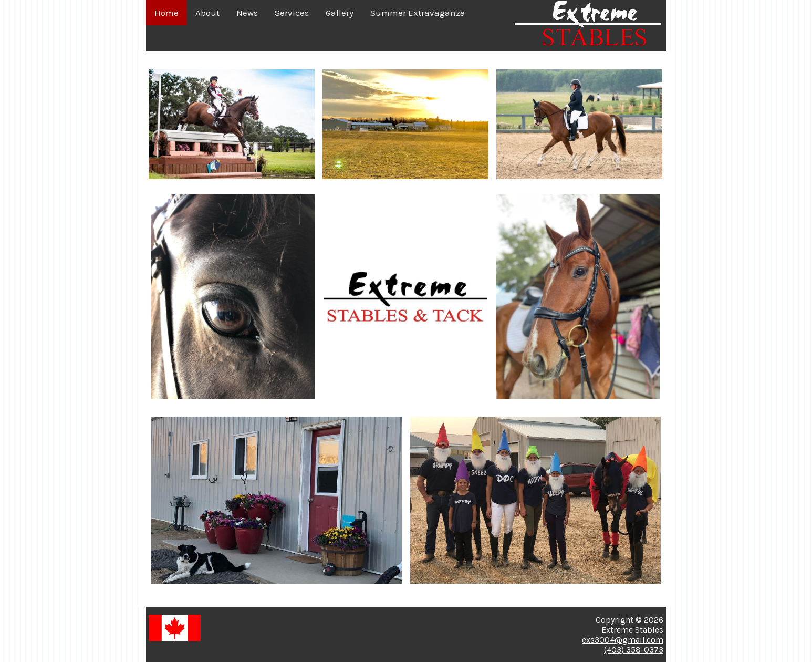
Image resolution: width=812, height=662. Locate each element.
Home (166, 13)
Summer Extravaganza (418, 13)
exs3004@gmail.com (623, 640)
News (247, 13)
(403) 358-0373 (634, 650)
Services (292, 13)
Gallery (340, 13)
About (207, 13)
